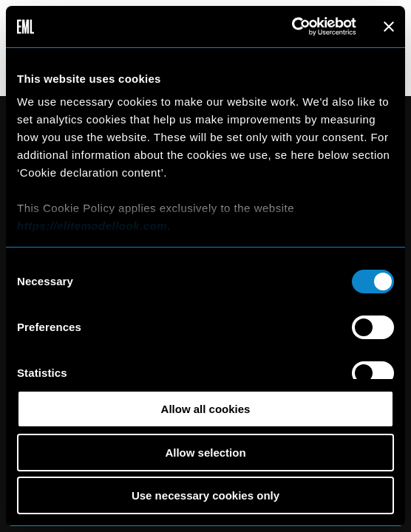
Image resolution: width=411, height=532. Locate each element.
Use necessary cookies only (205, 495)
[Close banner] (389, 27)
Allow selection (205, 453)
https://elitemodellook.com (92, 226)
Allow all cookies (206, 409)
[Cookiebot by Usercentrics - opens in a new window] (292, 27)
